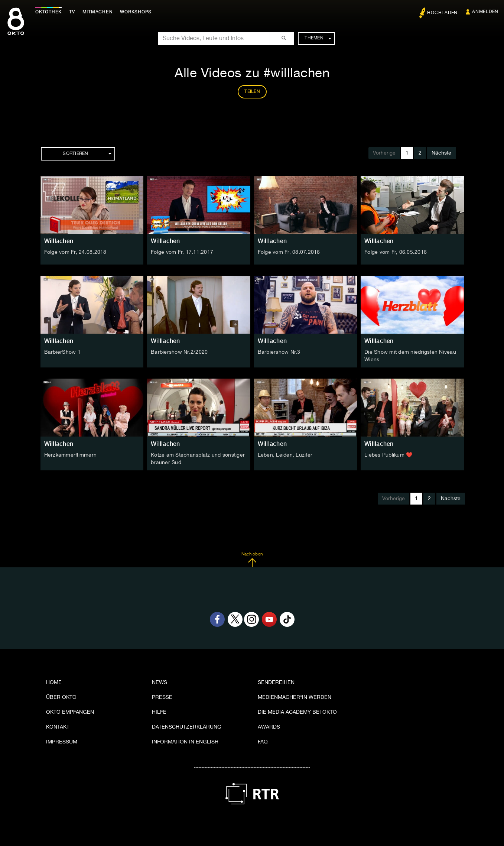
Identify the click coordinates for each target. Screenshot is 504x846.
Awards (269, 727)
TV (72, 12)
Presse (162, 697)
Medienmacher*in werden (295, 697)
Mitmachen (98, 12)
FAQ (263, 742)
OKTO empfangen (70, 712)
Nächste (441, 153)
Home (54, 683)
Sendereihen (276, 683)
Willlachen (59, 241)
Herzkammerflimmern (71, 455)
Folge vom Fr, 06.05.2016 (396, 252)
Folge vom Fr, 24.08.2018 (75, 252)
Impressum (62, 742)
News (160, 683)
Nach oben (252, 560)
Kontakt (58, 727)
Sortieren (87, 154)
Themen (318, 38)
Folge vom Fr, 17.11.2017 (182, 252)
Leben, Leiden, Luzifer (285, 455)
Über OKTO (61, 697)
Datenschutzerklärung (187, 727)
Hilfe (159, 712)
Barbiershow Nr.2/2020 (179, 352)
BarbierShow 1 (62, 352)
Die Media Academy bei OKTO (297, 712)
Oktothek (48, 12)
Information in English (185, 742)
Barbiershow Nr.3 (279, 352)
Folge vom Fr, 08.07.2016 (289, 252)
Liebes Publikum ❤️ (388, 455)
